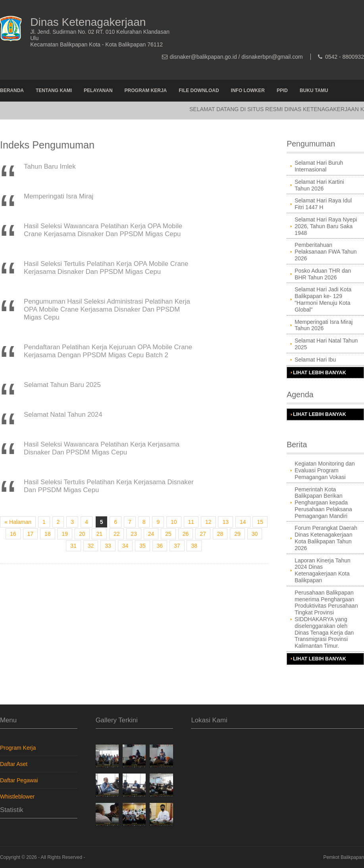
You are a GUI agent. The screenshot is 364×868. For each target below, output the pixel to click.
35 (143, 546)
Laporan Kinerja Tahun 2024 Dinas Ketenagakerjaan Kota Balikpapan (323, 570)
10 (174, 522)
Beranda (12, 90)
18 (48, 534)
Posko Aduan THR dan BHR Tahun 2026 (323, 274)
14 (243, 522)
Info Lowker (248, 90)
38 (194, 546)
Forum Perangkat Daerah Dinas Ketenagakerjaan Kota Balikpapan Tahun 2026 (326, 538)
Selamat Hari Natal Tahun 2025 (326, 344)
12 (208, 522)
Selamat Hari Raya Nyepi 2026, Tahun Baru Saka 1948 (326, 226)
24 (151, 534)
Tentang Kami (54, 90)
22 (117, 534)
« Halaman (18, 522)
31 (73, 546)
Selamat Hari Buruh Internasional (319, 166)
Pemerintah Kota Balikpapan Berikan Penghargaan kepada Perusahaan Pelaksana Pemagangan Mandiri (323, 503)
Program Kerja (146, 90)
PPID (282, 90)
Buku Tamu (314, 90)
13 (225, 522)
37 (177, 546)
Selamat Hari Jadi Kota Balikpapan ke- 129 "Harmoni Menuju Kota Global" (323, 299)
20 (82, 534)
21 (99, 534)
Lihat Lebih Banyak (320, 373)
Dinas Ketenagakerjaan (88, 22)
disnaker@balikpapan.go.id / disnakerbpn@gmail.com (236, 57)
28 (220, 534)
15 (260, 522)
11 (191, 522)
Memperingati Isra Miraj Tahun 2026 (324, 325)
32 (91, 546)
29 (237, 534)
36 (160, 546)
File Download (199, 90)
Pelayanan (98, 90)
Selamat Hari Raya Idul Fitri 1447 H (323, 204)
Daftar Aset (14, 764)
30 (255, 534)
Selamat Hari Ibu (315, 360)
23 (134, 534)
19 (65, 534)
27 (203, 534)
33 (108, 546)
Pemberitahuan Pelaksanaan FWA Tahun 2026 (325, 252)
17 (31, 534)
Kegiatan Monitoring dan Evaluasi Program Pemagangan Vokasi (325, 470)
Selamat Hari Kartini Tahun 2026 (319, 185)
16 (13, 534)
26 (186, 534)
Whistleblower (17, 797)
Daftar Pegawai (19, 780)
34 (125, 546)
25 (168, 534)
